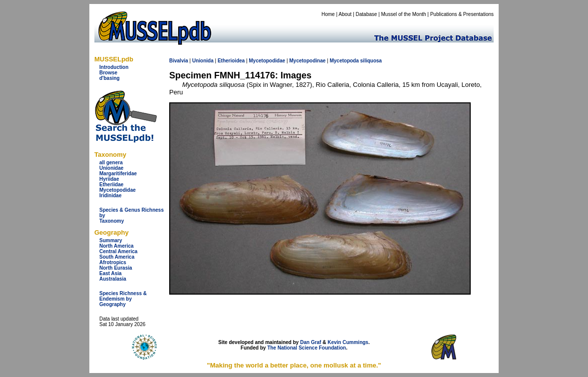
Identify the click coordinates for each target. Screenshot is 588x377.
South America (117, 257)
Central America (118, 251)
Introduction (114, 67)
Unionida (203, 61)
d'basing (110, 78)
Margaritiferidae (118, 174)
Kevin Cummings (348, 342)
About (345, 14)
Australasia (113, 279)
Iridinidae (110, 195)
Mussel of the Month (404, 14)
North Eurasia (116, 268)
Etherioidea (231, 61)
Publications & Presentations (462, 14)
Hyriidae (109, 179)
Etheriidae (111, 185)
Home (328, 14)
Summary (111, 240)
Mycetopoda (344, 61)
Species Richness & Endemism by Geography (123, 299)
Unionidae (111, 168)
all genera (111, 163)
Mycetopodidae (118, 190)
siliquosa (371, 61)
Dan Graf (310, 342)
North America (117, 246)
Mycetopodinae (307, 61)
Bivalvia (179, 61)
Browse (108, 73)
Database (367, 14)
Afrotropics (113, 262)
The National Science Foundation (306, 348)
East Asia (111, 273)
